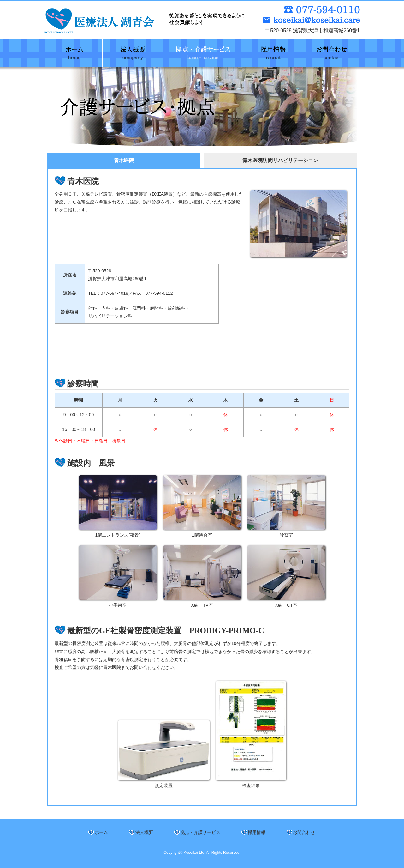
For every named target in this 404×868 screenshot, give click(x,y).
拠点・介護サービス (200, 832)
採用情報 (257, 832)
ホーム (101, 832)
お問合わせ (304, 832)
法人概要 (144, 832)
